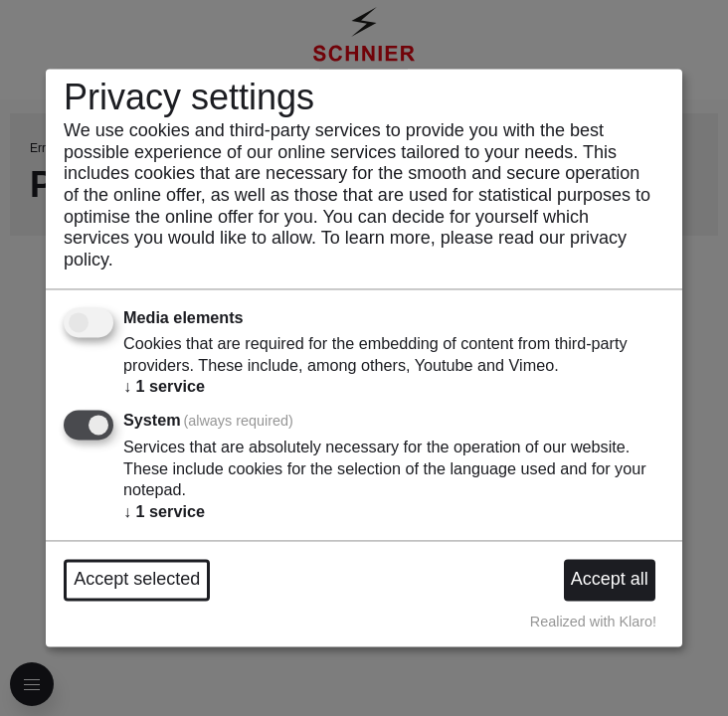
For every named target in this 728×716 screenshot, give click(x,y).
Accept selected (137, 580)
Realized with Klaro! (593, 622)
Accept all (610, 580)
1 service (164, 387)
